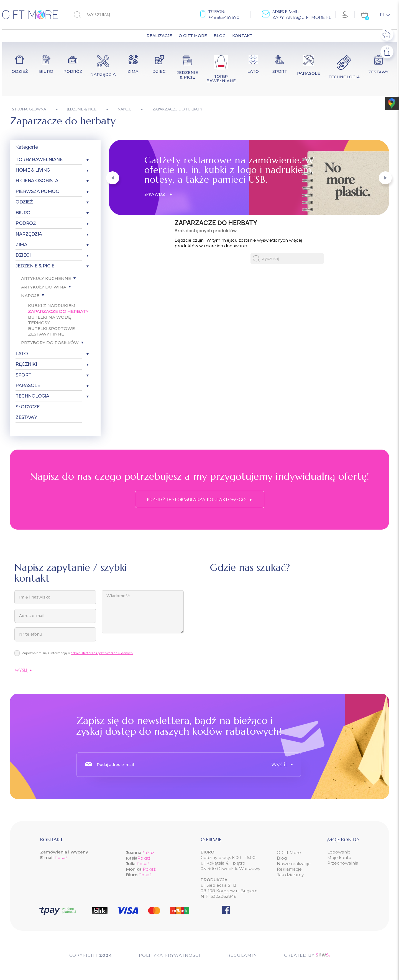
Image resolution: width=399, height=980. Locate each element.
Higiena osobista (37, 181)
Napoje (30, 296)
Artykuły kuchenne (46, 278)
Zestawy (26, 417)
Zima (21, 245)
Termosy (39, 323)
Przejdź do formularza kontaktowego (199, 499)
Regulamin (242, 955)
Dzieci (23, 255)
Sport (23, 375)
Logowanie (339, 852)
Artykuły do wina (44, 287)
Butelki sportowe (51, 328)
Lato (22, 354)
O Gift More (289, 853)
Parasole (28, 385)
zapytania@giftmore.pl (302, 17)
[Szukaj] (108, 15)
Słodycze (28, 407)
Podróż (26, 223)
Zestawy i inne (46, 334)
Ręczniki (26, 364)
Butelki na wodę (49, 317)
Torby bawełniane (39, 160)
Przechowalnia (343, 863)
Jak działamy (290, 875)
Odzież (24, 202)
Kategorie (27, 147)
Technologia (32, 396)
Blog (282, 858)
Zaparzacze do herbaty (58, 311)
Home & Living (33, 170)
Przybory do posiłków (50, 343)
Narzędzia (29, 234)
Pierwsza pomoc (37, 191)
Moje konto (339, 857)
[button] (113, 178)
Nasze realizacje (294, 864)
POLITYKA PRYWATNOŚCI (170, 955)
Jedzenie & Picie (35, 266)
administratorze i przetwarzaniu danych (102, 653)
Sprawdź (158, 194)
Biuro (23, 213)
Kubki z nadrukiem (52, 305)
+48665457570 (224, 17)
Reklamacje (289, 869)
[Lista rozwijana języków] (385, 15)
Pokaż (61, 857)
